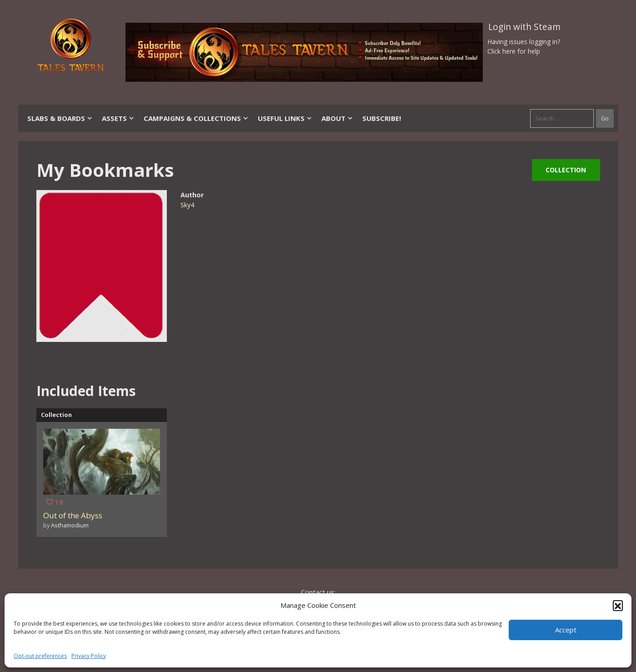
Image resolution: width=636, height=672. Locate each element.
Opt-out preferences (40, 656)
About (337, 118)
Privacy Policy (89, 656)
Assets (118, 118)
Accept (566, 630)
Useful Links (285, 118)
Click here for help (514, 51)
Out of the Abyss (73, 515)
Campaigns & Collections (196, 118)
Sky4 (187, 205)
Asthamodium (70, 525)
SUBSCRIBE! (382, 118)
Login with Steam (524, 27)
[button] (618, 605)
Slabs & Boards (60, 118)
